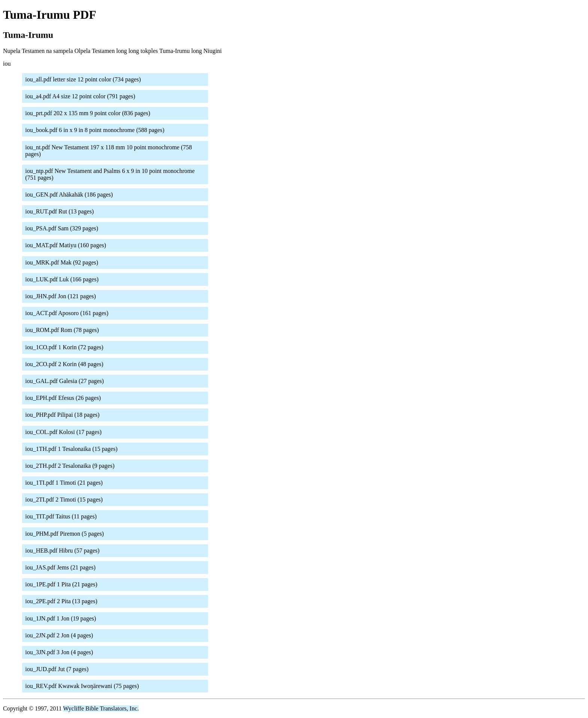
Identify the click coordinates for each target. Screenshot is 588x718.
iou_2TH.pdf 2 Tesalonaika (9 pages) (70, 466)
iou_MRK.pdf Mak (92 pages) (62, 262)
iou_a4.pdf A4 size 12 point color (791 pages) (80, 96)
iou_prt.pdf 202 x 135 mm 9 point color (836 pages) (88, 113)
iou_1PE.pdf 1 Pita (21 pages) (61, 584)
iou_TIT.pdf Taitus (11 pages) (61, 516)
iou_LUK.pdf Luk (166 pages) (62, 279)
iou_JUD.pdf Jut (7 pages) (57, 669)
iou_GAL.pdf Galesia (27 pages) (64, 381)
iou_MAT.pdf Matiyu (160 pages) (66, 245)
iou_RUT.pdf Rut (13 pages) (59, 211)
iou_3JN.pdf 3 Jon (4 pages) (59, 652)
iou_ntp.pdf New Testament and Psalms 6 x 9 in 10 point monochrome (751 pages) (110, 174)
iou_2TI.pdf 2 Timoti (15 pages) (64, 499)
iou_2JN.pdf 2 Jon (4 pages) (59, 635)
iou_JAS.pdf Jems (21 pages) (60, 567)
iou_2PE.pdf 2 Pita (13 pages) (61, 601)
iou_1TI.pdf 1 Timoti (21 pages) (64, 483)
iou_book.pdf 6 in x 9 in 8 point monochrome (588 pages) (95, 130)
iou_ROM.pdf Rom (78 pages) (62, 330)
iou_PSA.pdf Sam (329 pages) (62, 228)
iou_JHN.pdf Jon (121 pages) (60, 296)
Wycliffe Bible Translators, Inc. (101, 708)
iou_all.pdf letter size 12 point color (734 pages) (83, 79)
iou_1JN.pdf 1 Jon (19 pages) (61, 618)
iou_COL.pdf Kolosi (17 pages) (63, 432)
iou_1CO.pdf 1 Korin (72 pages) (64, 347)
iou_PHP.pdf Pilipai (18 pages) (62, 415)
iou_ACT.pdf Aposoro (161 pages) (67, 313)
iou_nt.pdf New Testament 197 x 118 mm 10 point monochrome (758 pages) (109, 151)
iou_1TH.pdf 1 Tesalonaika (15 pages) (71, 449)
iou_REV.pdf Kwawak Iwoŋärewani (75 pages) (82, 686)
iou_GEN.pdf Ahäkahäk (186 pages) (69, 195)
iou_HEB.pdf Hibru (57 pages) (62, 551)
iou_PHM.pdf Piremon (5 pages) (64, 534)
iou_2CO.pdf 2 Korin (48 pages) (64, 364)
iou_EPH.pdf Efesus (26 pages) (63, 398)
